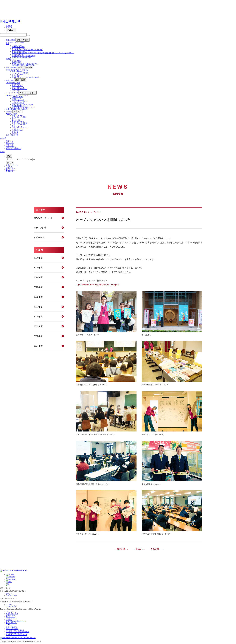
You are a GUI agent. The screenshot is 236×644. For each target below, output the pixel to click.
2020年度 (38, 316)
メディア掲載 (40, 228)
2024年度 (38, 277)
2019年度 (38, 326)
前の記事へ (122, 549)
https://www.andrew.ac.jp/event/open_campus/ (98, 285)
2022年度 (38, 297)
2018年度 (38, 336)
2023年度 (38, 287)
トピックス (39, 237)
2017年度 (38, 346)
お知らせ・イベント (43, 218)
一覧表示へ (139, 549)
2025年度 (38, 268)
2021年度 (38, 307)
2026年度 (38, 258)
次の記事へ (156, 549)
